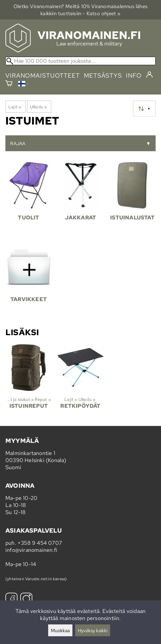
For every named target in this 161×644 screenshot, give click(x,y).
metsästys (103, 75)
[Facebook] (11, 600)
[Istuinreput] (29, 382)
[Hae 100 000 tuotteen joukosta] (80, 61)
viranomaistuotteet (43, 75)
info (134, 75)
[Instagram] (26, 600)
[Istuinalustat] (132, 200)
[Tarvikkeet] (29, 282)
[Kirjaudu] (149, 75)
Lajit (15, 107)
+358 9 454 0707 (40, 543)
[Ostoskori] (9, 84)
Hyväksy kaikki (93, 630)
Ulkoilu (39, 107)
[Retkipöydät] (80, 382)
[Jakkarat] (80, 200)
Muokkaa (60, 630)
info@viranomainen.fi (31, 550)
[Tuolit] (29, 200)
